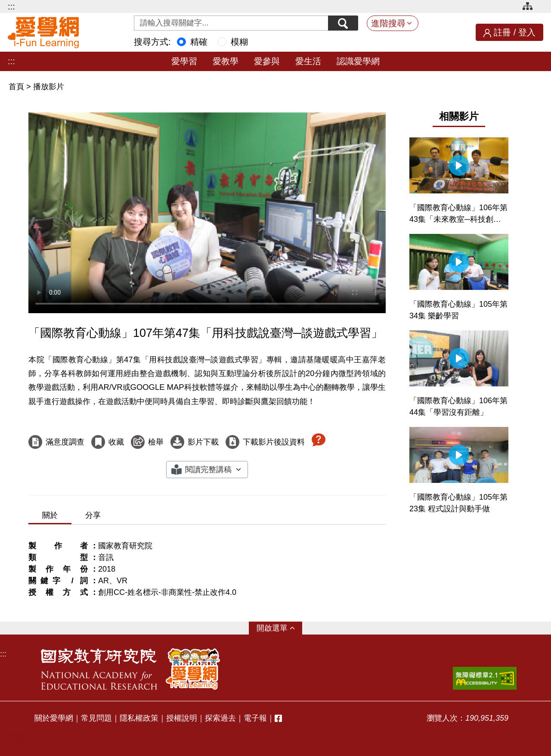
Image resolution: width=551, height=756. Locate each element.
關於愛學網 (54, 718)
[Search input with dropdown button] (231, 23)
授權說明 (182, 718)
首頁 (17, 87)
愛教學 (226, 61)
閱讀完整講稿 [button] (208, 470)
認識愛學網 (358, 61)
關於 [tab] (50, 515)
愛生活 (308, 61)
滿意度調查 (65, 442)
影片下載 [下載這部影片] (203, 442)
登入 (527, 32)
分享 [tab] (93, 515)
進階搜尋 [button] (388, 23)
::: (11, 6)
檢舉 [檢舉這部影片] (156, 442)
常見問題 (96, 718)
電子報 (255, 718)
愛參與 (267, 61)
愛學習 (184, 61)
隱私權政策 (139, 718)
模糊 (239, 42)
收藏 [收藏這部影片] (116, 442)
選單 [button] (280, 628)
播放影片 (49, 87)
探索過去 (220, 718)
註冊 (502, 32)
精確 (199, 42)
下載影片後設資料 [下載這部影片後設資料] (274, 442)
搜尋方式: (152, 42)
